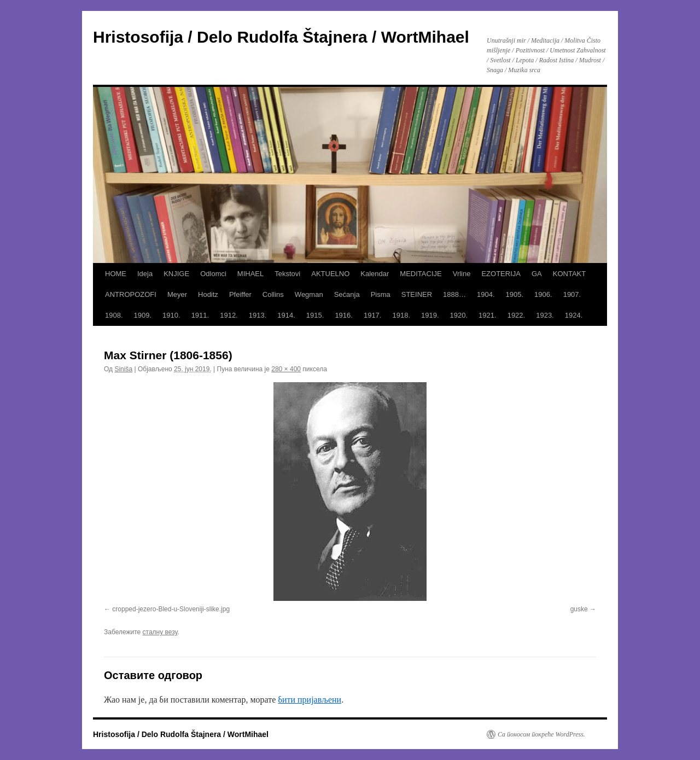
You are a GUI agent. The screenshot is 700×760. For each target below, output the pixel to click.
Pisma (381, 294)
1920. (459, 315)
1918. (401, 315)
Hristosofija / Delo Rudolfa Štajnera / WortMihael (281, 37)
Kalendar (375, 274)
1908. (114, 315)
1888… (454, 294)
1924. (574, 315)
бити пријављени (310, 700)
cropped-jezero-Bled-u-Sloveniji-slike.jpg (171, 609)
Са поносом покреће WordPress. (541, 734)
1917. (373, 315)
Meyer (177, 294)
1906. (543, 294)
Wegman (309, 294)
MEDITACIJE (421, 274)
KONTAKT (569, 274)
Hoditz (208, 294)
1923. (545, 315)
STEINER (417, 294)
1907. (572, 294)
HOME (116, 274)
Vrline (462, 274)
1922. (517, 315)
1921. (488, 315)
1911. (200, 315)
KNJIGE (176, 274)
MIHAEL (250, 274)
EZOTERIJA (501, 274)
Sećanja (347, 294)
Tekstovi (287, 274)
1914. (286, 315)
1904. (486, 294)
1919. (430, 315)
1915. (315, 315)
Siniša (123, 369)
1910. (171, 315)
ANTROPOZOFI (131, 294)
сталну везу (160, 632)
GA (537, 274)
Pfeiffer (240, 294)
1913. (258, 315)
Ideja (145, 274)
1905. (515, 294)
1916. (344, 315)
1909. (143, 315)
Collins (273, 294)
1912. (229, 315)
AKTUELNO (330, 274)
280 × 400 (286, 369)
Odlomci (213, 274)
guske (579, 609)
